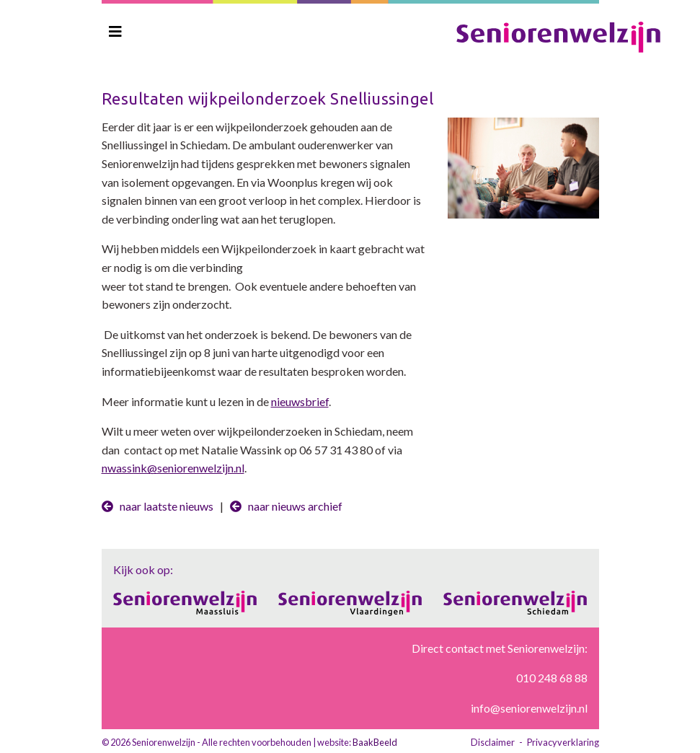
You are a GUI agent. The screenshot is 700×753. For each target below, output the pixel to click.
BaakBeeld (375, 742)
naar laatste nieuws (158, 506)
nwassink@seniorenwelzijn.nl (173, 468)
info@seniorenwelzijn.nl (529, 708)
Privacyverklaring (563, 742)
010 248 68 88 (552, 678)
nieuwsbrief (300, 401)
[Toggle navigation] (115, 31)
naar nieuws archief (286, 506)
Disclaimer (493, 742)
